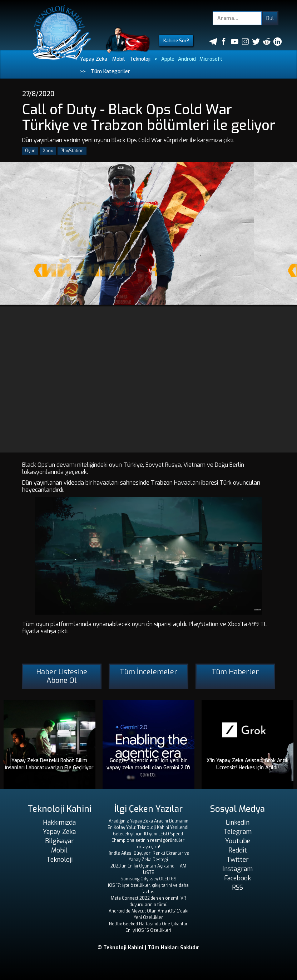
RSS (237, 887)
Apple (168, 59)
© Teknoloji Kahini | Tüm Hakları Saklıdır (148, 948)
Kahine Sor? (176, 41)
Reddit (238, 850)
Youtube (238, 841)
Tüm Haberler (235, 672)
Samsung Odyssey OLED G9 (148, 879)
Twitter (238, 860)
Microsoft (211, 59)
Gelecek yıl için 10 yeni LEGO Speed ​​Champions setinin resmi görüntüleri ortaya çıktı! (148, 840)
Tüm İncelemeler (148, 672)
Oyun (30, 151)
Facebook (237, 878)
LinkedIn (237, 822)
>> (83, 72)
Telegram (237, 832)
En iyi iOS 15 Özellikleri (148, 930)
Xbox (48, 151)
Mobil (118, 59)
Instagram (237, 869)
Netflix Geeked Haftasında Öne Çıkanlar (148, 924)
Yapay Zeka (94, 59)
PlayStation (72, 151)
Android (187, 59)
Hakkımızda (59, 822)
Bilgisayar (60, 841)
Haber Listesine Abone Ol (62, 676)
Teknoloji (140, 59)
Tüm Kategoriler (110, 72)
